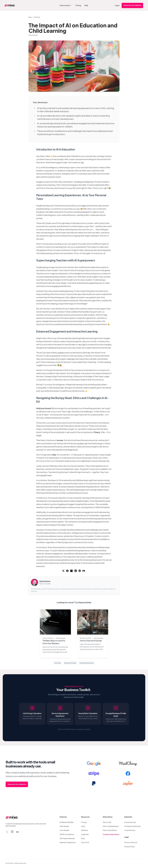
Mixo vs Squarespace (111, 826)
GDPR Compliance (67, 834)
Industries (85, 834)
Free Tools (85, 842)
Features (63, 817)
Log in (117, 5)
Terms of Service (131, 842)
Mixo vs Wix (107, 822)
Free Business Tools (74, 686)
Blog (30, 17)
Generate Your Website (132, 5)
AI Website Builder (67, 822)
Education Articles (70, 663)
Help (83, 826)
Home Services (130, 822)
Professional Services (132, 826)
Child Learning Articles (87, 663)
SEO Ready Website (67, 838)
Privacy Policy (129, 847)
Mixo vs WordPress (110, 830)
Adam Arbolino (45, 581)
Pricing (84, 822)
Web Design (64, 826)
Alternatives (108, 817)
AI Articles (37, 17)
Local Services (130, 830)
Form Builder (65, 830)
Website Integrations (68, 842)
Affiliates (84, 830)
